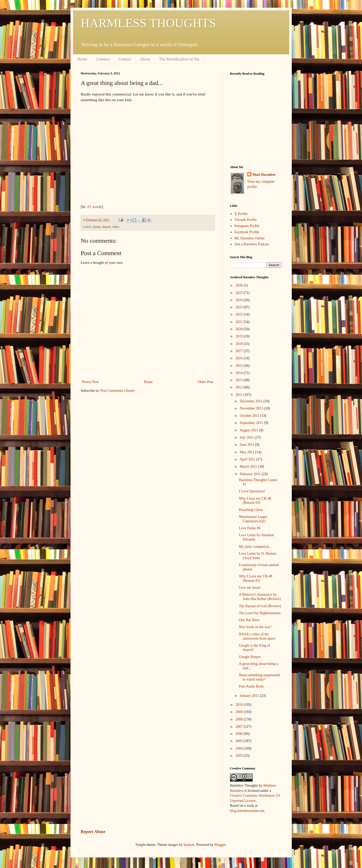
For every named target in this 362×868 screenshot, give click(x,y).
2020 (240, 329)
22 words (95, 207)
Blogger (220, 845)
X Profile (241, 214)
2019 (240, 336)
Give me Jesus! (250, 588)
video (116, 227)
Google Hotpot (250, 657)
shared (106, 227)
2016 (240, 358)
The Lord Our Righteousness (260, 613)
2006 (240, 734)
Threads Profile (246, 220)
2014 (240, 373)
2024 (240, 300)
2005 (240, 741)
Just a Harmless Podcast (252, 244)
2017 (240, 351)
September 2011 (252, 423)
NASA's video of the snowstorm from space (257, 636)
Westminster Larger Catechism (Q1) (253, 519)
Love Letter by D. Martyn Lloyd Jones (257, 556)
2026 (240, 285)
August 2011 (249, 430)
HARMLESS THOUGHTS (148, 23)
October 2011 (250, 416)
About (145, 59)
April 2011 (248, 459)
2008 (240, 719)
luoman (189, 845)
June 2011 (248, 445)
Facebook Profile (247, 232)
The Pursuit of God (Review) (260, 606)
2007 (240, 727)
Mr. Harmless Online (250, 238)
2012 (240, 387)
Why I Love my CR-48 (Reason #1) (255, 578)
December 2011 (252, 401)
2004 (240, 748)
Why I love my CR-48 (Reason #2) (255, 501)
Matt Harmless (264, 175)
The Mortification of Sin (179, 59)
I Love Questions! (252, 491)
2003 (240, 756)
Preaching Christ (251, 510)
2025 (240, 293)
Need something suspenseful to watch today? (259, 677)
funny (97, 227)
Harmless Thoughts (244, 785)
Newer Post (90, 382)
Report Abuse (93, 832)
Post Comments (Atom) (118, 391)
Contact (125, 59)
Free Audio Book (251, 686)
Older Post (206, 382)
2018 (240, 344)
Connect (103, 59)
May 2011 (248, 452)
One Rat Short (249, 620)
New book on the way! (255, 627)
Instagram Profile (247, 226)
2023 (240, 307)
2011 (239, 395)
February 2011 (251, 474)
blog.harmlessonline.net (247, 811)
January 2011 (250, 696)
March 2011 (249, 467)
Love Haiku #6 (250, 528)
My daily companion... (255, 547)
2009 (240, 712)
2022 (240, 314)
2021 (240, 322)
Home (82, 59)
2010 (240, 705)
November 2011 (252, 408)
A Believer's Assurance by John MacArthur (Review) (260, 597)
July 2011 (247, 437)
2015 (240, 366)
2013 (240, 380)
